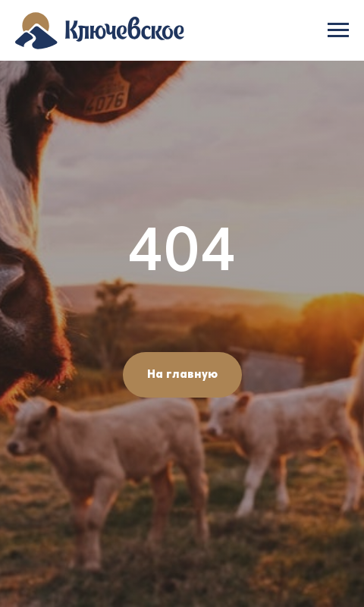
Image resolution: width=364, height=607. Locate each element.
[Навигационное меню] (338, 30)
